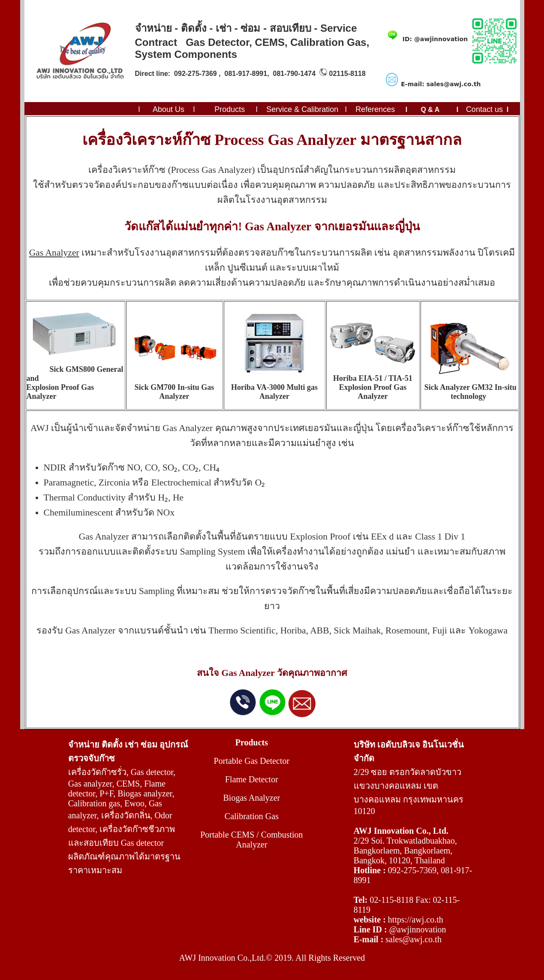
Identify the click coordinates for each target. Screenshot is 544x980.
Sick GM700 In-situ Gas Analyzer (174, 392)
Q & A (430, 110)
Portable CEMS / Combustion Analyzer (251, 840)
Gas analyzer (90, 784)
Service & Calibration (302, 109)
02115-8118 (347, 74)
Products (230, 109)
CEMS (128, 784)
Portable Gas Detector (252, 761)
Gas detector (152, 772)
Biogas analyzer (145, 793)
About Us (168, 109)
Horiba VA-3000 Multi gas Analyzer (274, 392)
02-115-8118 (391, 900)
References (375, 109)
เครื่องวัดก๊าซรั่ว (97, 772)
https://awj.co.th (416, 920)
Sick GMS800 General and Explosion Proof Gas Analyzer (75, 383)
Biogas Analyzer (252, 798)
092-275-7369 (195, 74)
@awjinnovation (418, 929)
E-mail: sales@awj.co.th (441, 84)
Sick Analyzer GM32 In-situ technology (470, 392)
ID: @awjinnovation (435, 39)
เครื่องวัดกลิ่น (126, 815)
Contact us (484, 109)
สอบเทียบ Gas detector (124, 843)
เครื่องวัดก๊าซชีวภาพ (137, 829)
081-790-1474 (294, 74)
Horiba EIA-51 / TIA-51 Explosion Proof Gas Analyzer (373, 387)
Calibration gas (94, 803)
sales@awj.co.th (413, 939)
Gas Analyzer (54, 253)
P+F (106, 793)
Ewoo (134, 803)
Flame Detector (252, 779)
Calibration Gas (252, 816)
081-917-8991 (246, 74)
